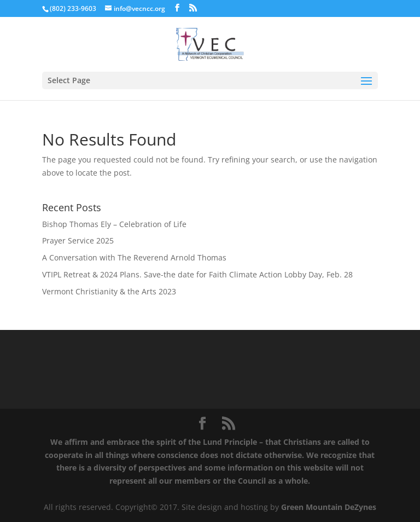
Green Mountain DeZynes (329, 507)
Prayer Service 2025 (78, 240)
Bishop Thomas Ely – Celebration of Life (114, 224)
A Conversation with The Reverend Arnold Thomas (134, 257)
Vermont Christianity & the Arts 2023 (109, 291)
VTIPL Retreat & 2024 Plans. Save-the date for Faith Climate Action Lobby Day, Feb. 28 (197, 274)
